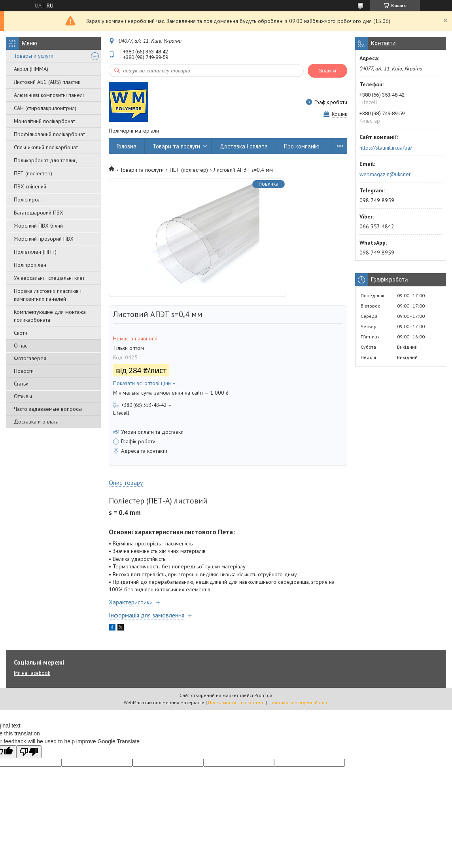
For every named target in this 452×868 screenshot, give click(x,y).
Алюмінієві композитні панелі (49, 95)
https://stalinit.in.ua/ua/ (386, 148)
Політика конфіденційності (299, 702)
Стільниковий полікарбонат (46, 147)
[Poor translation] (29, 752)
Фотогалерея (30, 358)
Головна (127, 146)
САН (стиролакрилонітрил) (45, 108)
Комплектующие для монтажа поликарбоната (50, 316)
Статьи (21, 384)
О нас (21, 346)
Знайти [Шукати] (327, 71)
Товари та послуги (176, 146)
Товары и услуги (34, 56)
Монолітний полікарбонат (44, 121)
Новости (24, 371)
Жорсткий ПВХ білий (38, 226)
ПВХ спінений (30, 186)
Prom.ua (263, 695)
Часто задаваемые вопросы (48, 409)
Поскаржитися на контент (236, 702)
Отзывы (23, 396)
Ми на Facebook (32, 673)
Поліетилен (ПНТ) (35, 252)
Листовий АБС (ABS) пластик (47, 82)
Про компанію (302, 146)
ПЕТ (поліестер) (33, 173)
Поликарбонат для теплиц (45, 160)
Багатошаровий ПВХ (39, 213)
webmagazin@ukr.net (385, 174)
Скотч (21, 333)
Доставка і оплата (244, 146)
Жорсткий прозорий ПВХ (44, 239)
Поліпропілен (30, 265)
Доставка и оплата (36, 422)
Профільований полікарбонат (49, 134)
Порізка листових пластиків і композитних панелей (48, 295)
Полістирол (27, 199)
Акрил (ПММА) (31, 69)
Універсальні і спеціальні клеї (49, 278)
